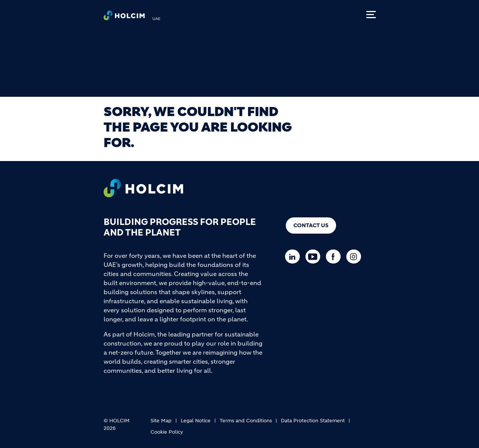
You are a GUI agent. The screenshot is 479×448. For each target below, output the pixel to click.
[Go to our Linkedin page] (294, 257)
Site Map (161, 421)
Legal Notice (196, 421)
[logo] (124, 17)
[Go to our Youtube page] (315, 257)
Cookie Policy (167, 432)
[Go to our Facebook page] (335, 257)
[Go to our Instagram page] (356, 257)
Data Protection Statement (313, 421)
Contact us (311, 225)
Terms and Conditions (246, 421)
